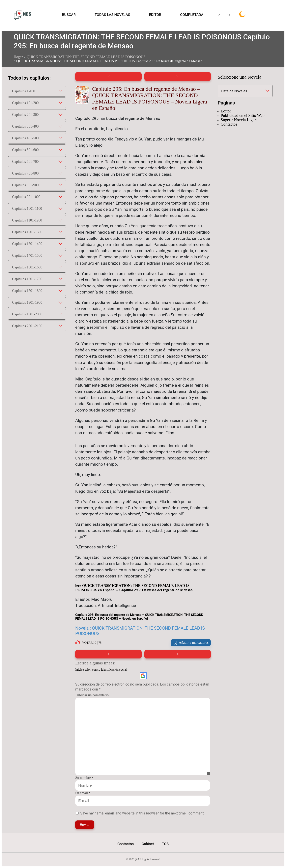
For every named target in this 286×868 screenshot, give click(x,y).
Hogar (18, 57)
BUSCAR (69, 15)
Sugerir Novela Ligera (239, 120)
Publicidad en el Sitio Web (243, 115)
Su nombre (83, 778)
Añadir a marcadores (191, 643)
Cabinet (148, 844)
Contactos (229, 124)
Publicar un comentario (92, 695)
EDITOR (155, 15)
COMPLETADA (192, 15)
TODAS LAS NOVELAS (112, 15)
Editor (226, 111)
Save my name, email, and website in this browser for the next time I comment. (142, 813)
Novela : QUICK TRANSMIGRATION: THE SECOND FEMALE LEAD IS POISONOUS (140, 631)
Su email (82, 793)
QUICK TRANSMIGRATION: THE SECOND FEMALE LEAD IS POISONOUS (86, 57)
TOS (165, 844)
